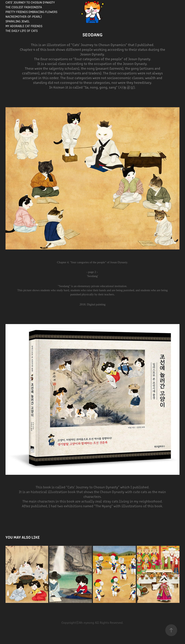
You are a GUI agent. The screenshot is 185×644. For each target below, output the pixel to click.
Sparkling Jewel (18, 21)
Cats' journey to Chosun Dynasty (30, 2)
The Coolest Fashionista (24, 7)
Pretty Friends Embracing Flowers (31, 12)
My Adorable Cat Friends (24, 26)
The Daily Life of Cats (22, 31)
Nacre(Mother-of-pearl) (24, 16)
